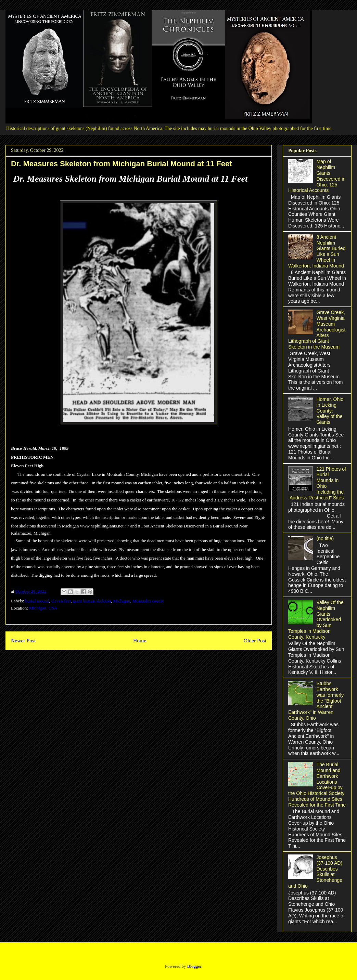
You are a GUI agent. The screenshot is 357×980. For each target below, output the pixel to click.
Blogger (194, 966)
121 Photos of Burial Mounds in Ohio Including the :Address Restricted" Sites (317, 483)
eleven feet (61, 601)
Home (140, 641)
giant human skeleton (92, 601)
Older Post (255, 641)
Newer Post (23, 641)
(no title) (325, 538)
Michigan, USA (43, 608)
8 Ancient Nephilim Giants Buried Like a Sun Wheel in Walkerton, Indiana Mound (317, 251)
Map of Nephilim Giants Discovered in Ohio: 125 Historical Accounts (317, 176)
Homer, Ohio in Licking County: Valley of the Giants (330, 411)
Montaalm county (148, 601)
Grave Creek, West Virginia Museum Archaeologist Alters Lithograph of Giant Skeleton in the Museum (317, 330)
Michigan (122, 601)
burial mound (37, 601)
